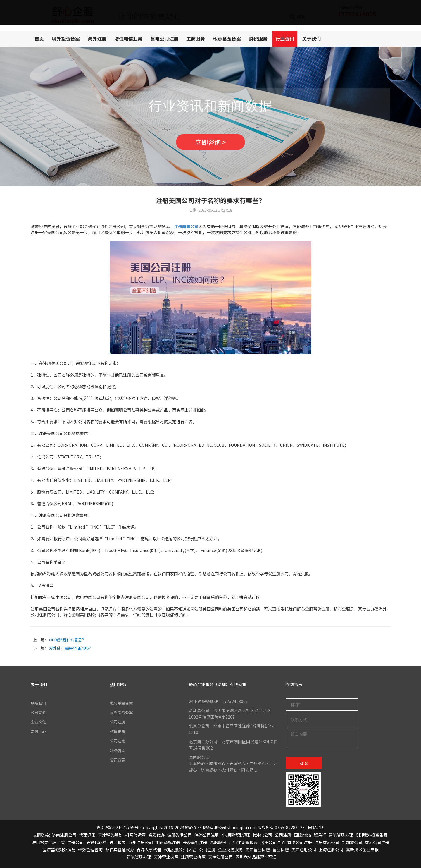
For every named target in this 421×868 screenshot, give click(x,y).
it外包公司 (263, 835)
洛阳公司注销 (272, 842)
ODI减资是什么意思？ (67, 640)
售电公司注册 (164, 39)
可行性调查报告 (243, 842)
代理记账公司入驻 (180, 850)
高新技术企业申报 (362, 850)
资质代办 (156, 835)
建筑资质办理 (341, 835)
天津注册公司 (304, 850)
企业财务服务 (230, 850)
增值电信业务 (128, 39)
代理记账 (118, 731)
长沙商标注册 (195, 842)
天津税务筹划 (110, 835)
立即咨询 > (210, 142)
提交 (304, 763)
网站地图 (316, 827)
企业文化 (39, 722)
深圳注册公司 (71, 842)
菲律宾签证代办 (120, 850)
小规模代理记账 (236, 835)
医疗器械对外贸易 (59, 850)
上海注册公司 (331, 850)
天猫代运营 (96, 842)
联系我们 (39, 703)
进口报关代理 (44, 842)
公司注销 (118, 741)
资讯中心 (39, 731)
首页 (39, 39)
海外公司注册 (207, 835)
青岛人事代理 (149, 850)
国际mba (302, 835)
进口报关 (118, 842)
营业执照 (281, 850)
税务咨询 (118, 750)
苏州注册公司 (141, 842)
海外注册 (97, 39)
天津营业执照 (258, 850)
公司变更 (118, 760)
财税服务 (258, 39)
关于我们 (311, 39)
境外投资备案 (66, 39)
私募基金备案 (227, 39)
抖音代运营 (135, 835)
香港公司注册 (300, 842)
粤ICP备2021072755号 (118, 827)
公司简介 (39, 712)
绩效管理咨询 (90, 850)
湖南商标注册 (168, 842)
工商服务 (196, 39)
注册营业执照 (193, 857)
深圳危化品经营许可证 (256, 857)
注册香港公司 (180, 835)
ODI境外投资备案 (372, 835)
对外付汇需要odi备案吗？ (71, 648)
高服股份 (218, 842)
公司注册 (118, 722)
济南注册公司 (64, 835)
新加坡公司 (352, 842)
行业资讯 (285, 39)
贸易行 (320, 835)
